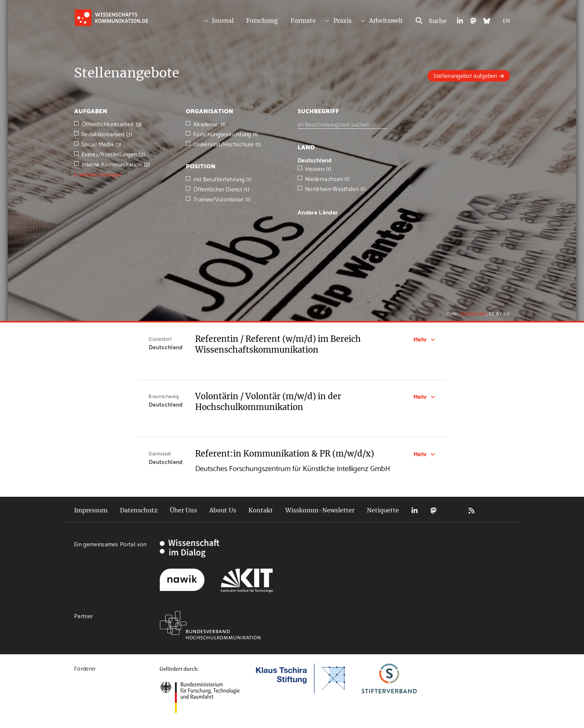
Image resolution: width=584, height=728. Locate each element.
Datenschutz (139, 510)
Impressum (91, 510)
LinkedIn (415, 510)
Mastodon (434, 510)
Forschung (262, 20)
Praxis (342, 20)
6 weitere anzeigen (98, 174)
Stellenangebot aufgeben (465, 75)
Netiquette (383, 510)
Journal (223, 20)
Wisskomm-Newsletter (320, 510)
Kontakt (261, 510)
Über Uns (183, 510)
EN (506, 20)
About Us (223, 510)
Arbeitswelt (386, 20)
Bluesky (453, 510)
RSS (472, 510)
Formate (303, 20)
